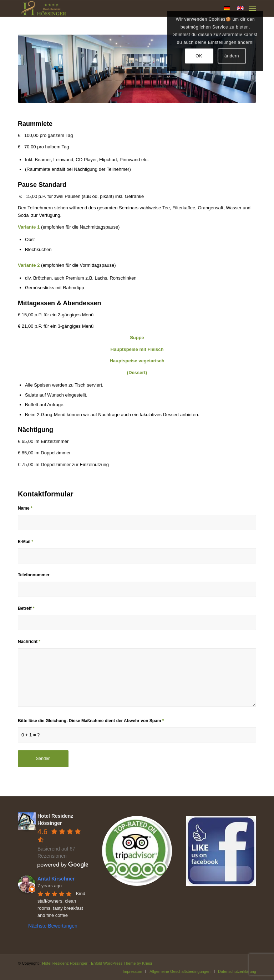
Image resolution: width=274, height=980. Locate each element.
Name (25, 508)
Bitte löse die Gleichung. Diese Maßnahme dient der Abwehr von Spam (91, 721)
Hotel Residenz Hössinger (65, 963)
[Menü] (252, 8)
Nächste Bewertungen (53, 926)
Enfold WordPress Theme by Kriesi (121, 963)
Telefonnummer (34, 575)
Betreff (26, 608)
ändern (232, 56)
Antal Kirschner (56, 879)
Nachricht (29, 642)
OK (199, 56)
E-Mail (26, 542)
